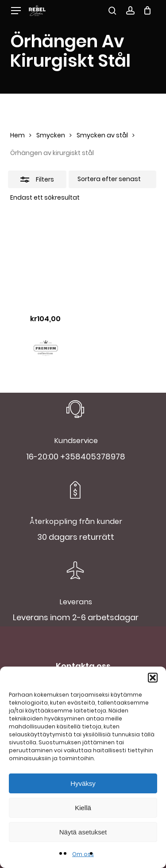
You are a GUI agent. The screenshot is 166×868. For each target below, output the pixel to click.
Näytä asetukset (83, 832)
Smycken (51, 135)
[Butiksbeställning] (112, 179)
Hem (17, 135)
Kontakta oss (83, 666)
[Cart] (148, 11)
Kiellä (83, 808)
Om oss (83, 854)
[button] (153, 678)
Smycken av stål (102, 135)
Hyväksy (83, 783)
